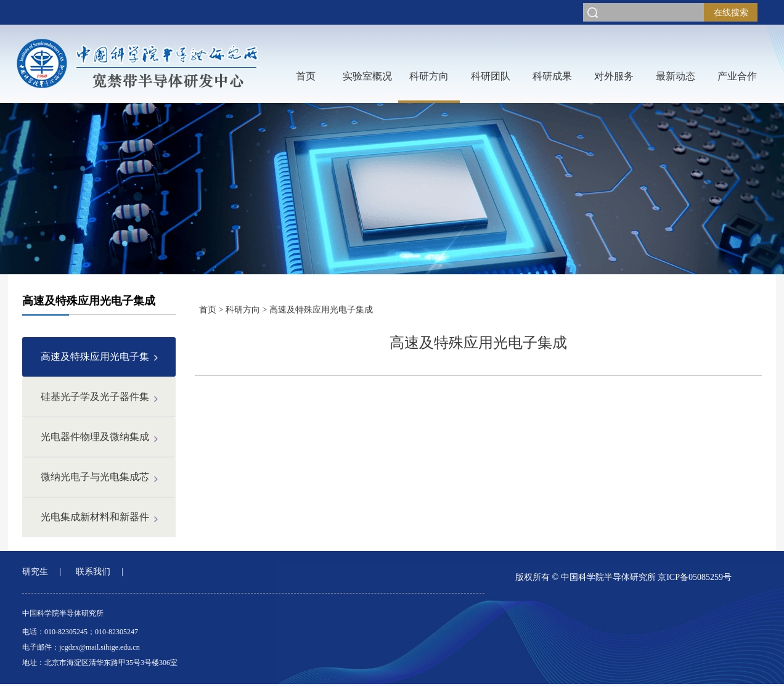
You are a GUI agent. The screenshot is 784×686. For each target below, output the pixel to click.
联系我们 (93, 572)
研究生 (35, 572)
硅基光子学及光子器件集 (95, 397)
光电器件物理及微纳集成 (95, 437)
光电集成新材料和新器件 (95, 517)
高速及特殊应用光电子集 (95, 357)
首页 (306, 76)
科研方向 (429, 76)
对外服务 (614, 76)
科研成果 (552, 76)
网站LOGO (138, 64)
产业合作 (737, 76)
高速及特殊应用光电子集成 (321, 310)
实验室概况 (367, 76)
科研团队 (491, 76)
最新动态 (676, 76)
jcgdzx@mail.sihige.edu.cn (100, 647)
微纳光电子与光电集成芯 (95, 477)
